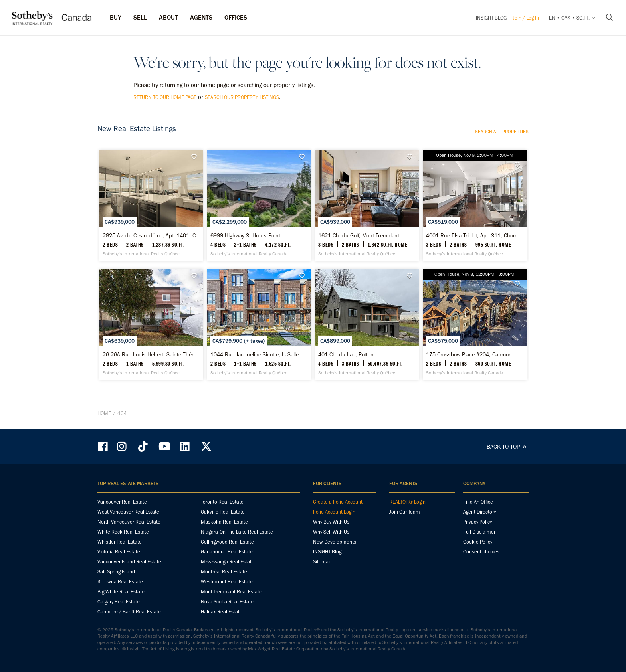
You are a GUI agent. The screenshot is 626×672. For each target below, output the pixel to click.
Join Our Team (405, 512)
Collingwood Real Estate (227, 542)
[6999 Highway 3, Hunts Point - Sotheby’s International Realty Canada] (259, 206)
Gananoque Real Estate (227, 552)
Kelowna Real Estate (120, 582)
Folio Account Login (334, 512)
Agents (201, 17)
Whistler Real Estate (120, 542)
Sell (140, 17)
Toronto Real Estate (222, 502)
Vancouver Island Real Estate (129, 562)
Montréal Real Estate (224, 572)
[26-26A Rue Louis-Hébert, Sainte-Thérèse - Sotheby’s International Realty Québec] (151, 324)
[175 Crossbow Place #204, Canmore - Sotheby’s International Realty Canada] (474, 324)
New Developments (335, 542)
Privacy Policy (477, 522)
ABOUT (168, 17)
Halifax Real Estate (222, 612)
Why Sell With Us (331, 532)
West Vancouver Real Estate (128, 512)
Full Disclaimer (479, 532)
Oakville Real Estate (223, 512)
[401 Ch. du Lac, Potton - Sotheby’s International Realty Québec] (367, 324)
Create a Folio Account (338, 502)
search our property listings (242, 97)
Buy (116, 17)
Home (104, 413)
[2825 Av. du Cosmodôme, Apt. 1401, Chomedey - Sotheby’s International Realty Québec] (151, 206)
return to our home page (165, 97)
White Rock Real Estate (123, 532)
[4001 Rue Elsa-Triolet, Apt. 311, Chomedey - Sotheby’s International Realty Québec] (474, 206)
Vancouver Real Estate (122, 502)
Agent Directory (479, 512)
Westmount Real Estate (227, 582)
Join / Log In (526, 18)
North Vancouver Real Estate (129, 522)
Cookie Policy (478, 542)
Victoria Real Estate (119, 552)
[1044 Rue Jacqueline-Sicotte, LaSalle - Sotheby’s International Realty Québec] (259, 324)
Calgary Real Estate (119, 602)
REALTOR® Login (407, 502)
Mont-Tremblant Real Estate (231, 592)
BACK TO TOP (508, 447)
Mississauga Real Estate (228, 562)
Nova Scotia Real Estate (227, 602)
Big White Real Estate (121, 592)
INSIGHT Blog (491, 18)
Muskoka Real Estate (224, 522)
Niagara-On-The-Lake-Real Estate (237, 532)
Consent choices (481, 552)
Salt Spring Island (116, 572)
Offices (236, 17)
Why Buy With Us (331, 522)
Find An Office (478, 502)
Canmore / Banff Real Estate (129, 612)
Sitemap (322, 562)
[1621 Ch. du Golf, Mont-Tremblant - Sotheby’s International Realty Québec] (367, 206)
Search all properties (502, 132)
